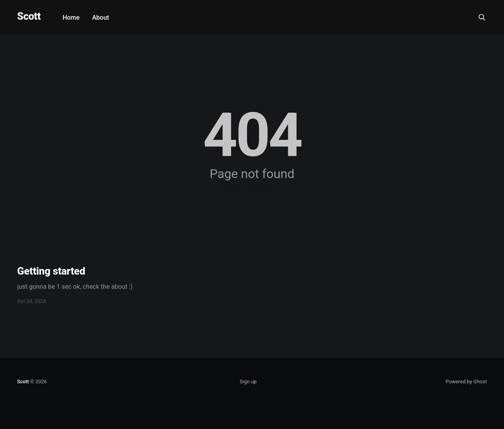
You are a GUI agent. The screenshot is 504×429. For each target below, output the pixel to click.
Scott (29, 16)
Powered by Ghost (466, 382)
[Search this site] (482, 17)
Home (71, 18)
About (101, 18)
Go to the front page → (252, 189)
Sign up (248, 382)
